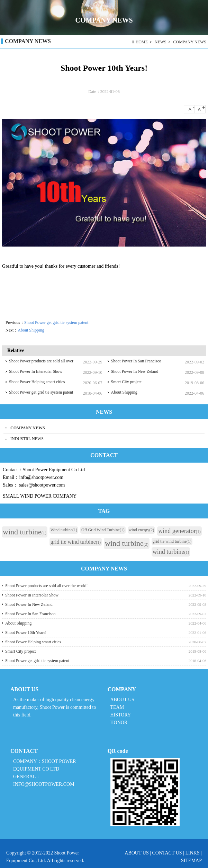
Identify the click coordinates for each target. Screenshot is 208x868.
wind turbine (25, 532)
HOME (142, 42)
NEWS (161, 42)
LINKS (192, 853)
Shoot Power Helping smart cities (37, 382)
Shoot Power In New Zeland (135, 371)
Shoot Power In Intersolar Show (36, 371)
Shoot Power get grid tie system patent (56, 323)
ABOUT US (122, 700)
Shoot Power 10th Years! (26, 633)
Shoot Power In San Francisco (136, 361)
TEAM (117, 707)
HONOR (119, 723)
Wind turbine (64, 530)
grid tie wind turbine (76, 542)
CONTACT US (167, 853)
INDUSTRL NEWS (27, 439)
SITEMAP (191, 861)
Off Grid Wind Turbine (103, 530)
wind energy (141, 530)
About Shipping (31, 330)
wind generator (179, 531)
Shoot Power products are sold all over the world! (47, 586)
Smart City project (126, 382)
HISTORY (121, 715)
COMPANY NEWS (190, 42)
